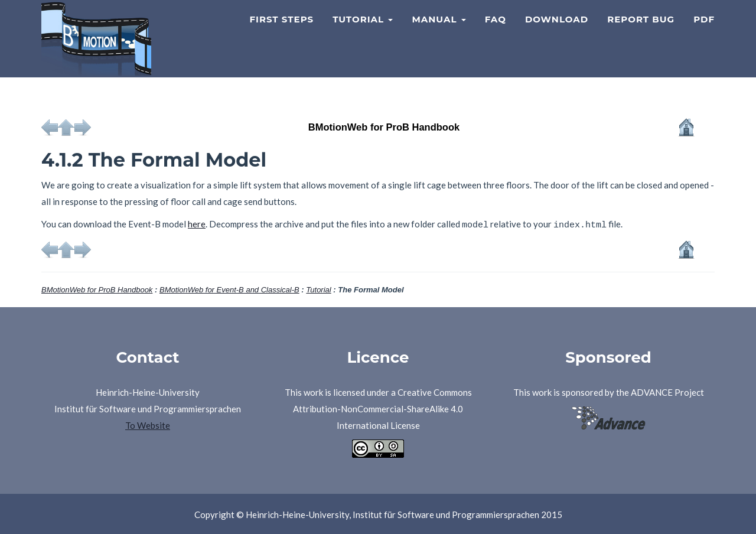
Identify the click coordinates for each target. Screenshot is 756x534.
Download (557, 33)
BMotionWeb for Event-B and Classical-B (229, 288)
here (197, 224)
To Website (148, 424)
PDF (704, 33)
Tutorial (363, 33)
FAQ (496, 33)
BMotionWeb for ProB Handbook (97, 288)
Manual (439, 33)
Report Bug (641, 33)
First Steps (281, 33)
